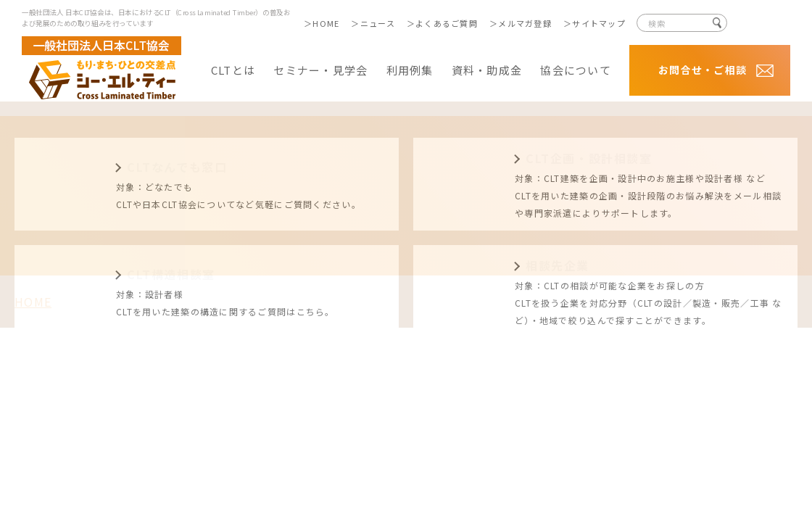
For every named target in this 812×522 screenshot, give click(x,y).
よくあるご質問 (447, 23)
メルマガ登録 (525, 23)
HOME (326, 23)
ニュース (378, 23)
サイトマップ (599, 23)
